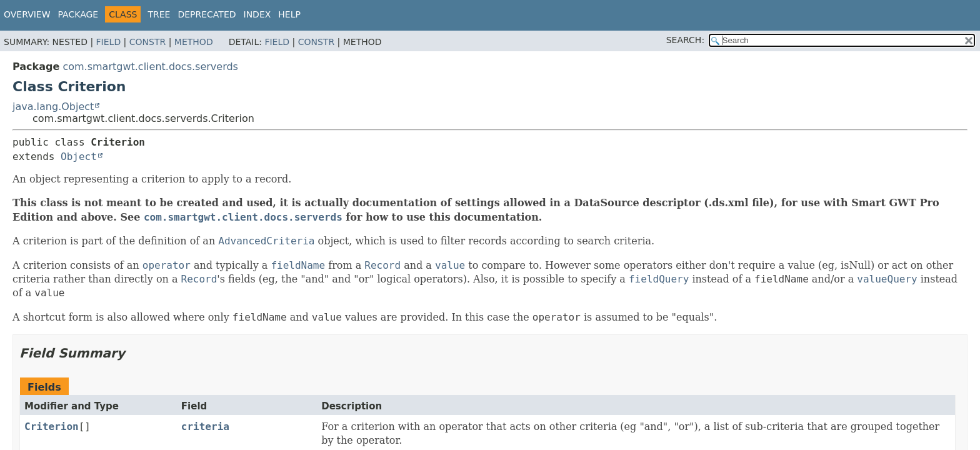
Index (257, 14)
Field (109, 42)
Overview (27, 14)
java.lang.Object (53, 107)
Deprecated (207, 14)
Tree (159, 14)
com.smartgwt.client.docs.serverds (150, 67)
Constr (147, 42)
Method (194, 42)
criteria (205, 427)
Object (79, 157)
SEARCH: (685, 40)
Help (289, 14)
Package (78, 14)
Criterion (52, 427)
